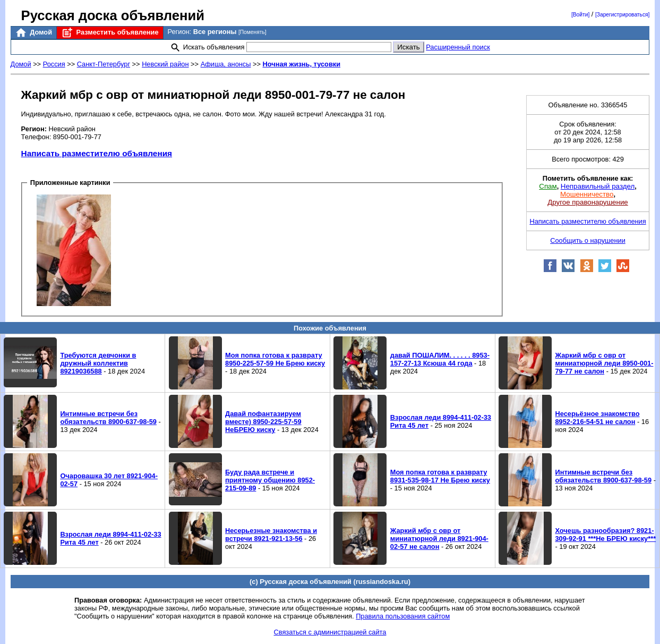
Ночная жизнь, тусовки (302, 64)
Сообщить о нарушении (588, 240)
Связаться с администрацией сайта (330, 632)
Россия (54, 64)
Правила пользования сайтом (403, 616)
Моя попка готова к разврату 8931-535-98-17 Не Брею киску (440, 476)
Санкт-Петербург (104, 64)
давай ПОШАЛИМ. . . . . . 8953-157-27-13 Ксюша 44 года (440, 359)
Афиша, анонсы (226, 64)
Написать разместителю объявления (97, 153)
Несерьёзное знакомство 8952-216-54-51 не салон (597, 418)
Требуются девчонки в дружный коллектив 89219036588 (98, 363)
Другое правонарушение (588, 202)
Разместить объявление (110, 33)
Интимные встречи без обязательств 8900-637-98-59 (108, 418)
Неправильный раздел (598, 186)
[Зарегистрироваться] (622, 15)
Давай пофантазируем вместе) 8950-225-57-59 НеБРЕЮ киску (263, 422)
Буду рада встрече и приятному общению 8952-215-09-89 (270, 480)
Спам (548, 186)
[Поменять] (252, 32)
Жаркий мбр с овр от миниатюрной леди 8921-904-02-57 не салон (439, 539)
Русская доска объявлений (113, 15)
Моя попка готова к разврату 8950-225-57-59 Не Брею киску (275, 359)
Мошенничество (587, 194)
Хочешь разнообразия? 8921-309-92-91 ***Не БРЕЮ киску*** (605, 535)
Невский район (165, 64)
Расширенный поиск (458, 47)
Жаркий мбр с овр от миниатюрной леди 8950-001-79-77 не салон (604, 363)
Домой (33, 33)
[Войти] (580, 15)
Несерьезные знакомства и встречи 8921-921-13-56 (271, 535)
